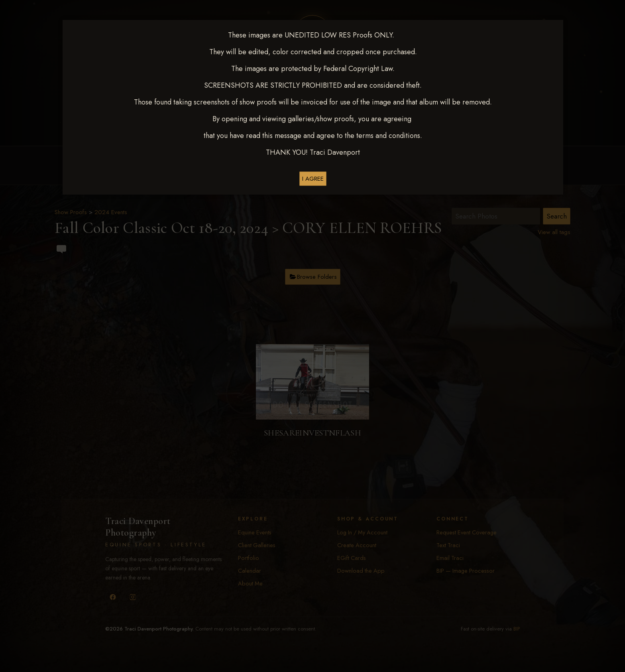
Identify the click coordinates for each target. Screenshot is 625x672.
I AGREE (313, 179)
